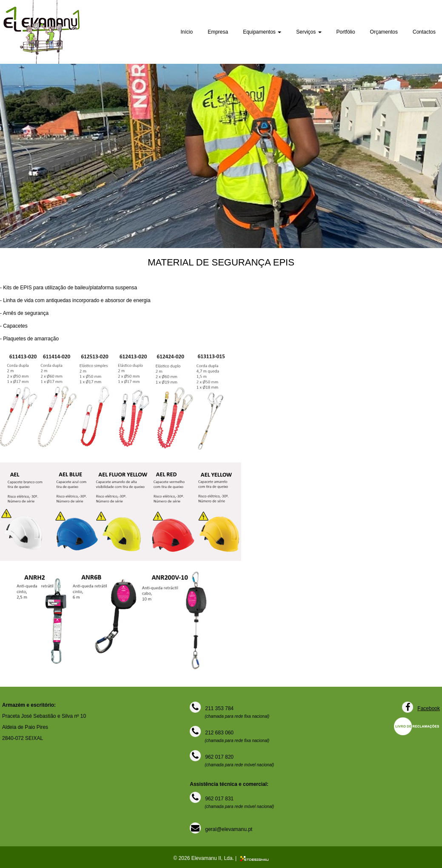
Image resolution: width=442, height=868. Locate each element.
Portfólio (346, 32)
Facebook (429, 708)
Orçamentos (384, 32)
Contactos (424, 32)
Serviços (309, 32)
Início (187, 32)
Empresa (218, 32)
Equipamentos (262, 32)
